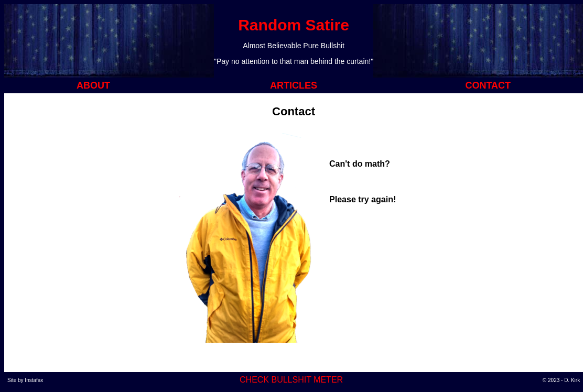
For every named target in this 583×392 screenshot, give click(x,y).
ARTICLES (294, 85)
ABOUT (93, 85)
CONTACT (488, 85)
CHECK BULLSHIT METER (291, 380)
